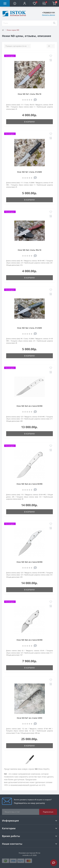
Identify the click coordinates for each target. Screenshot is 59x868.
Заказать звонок (48, 15)
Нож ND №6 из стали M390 (30, 640)
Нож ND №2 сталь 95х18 (29, 250)
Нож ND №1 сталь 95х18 (29, 94)
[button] (25, 3)
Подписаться (48, 812)
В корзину (29, 122)
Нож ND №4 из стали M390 (30, 484)
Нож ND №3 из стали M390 (30, 406)
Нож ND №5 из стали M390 (30, 562)
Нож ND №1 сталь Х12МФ (29, 172)
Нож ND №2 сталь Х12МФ (29, 328)
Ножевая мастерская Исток (29, 853)
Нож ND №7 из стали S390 (29, 718)
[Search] (54, 23)
